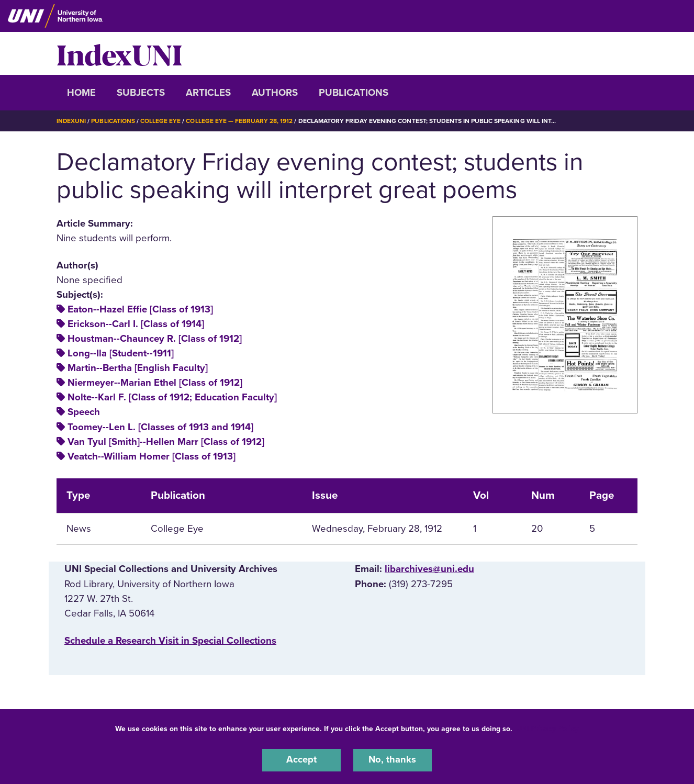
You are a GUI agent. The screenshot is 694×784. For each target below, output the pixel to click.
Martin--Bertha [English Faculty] (138, 368)
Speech (84, 412)
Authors (275, 93)
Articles (208, 93)
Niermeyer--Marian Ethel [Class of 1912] (155, 383)
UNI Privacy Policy (547, 728)
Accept (301, 760)
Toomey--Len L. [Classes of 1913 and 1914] (160, 427)
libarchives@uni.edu (429, 569)
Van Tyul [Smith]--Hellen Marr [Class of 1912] (166, 441)
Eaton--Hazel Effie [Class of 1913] (140, 309)
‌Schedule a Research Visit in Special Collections (170, 640)
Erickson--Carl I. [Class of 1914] (136, 323)
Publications (354, 93)
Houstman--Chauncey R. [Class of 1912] (155, 338)
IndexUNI (119, 53)
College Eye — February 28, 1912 (240, 121)
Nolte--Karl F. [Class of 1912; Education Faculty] (172, 397)
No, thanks (393, 760)
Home (81, 93)
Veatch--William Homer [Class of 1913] (152, 456)
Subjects (141, 93)
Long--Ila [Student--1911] (121, 353)
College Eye (161, 121)
